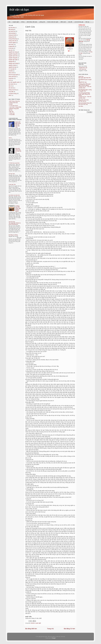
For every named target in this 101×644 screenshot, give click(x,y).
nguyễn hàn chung (13, 52)
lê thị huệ (11, 48)
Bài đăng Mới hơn (31, 629)
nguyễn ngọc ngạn (13, 60)
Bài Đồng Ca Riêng (13, 235)
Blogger (54, 638)
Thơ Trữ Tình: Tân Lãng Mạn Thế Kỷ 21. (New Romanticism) (15, 223)
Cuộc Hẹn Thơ (12, 184)
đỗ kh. (10, 95)
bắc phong (11, 29)
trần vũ (10, 86)
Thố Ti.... (11, 138)
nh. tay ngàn (12, 69)
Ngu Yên (11, 112)
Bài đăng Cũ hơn (69, 629)
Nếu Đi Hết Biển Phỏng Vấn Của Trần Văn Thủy (18, 125)
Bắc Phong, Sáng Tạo (15, 101)
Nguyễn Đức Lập (83, 68)
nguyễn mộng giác (13, 58)
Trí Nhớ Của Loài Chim (14, 163)
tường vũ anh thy (13, 90)
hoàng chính (12, 37)
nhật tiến (33, 623)
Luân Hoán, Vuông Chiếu (15, 107)
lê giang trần (12, 46)
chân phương (12, 33)
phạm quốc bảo (12, 77)
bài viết (70, 22)
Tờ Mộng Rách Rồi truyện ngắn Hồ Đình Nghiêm (18, 208)
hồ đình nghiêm (12, 43)
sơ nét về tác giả (79, 22)
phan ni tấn (11, 73)
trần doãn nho (12, 84)
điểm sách (63, 22)
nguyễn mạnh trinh (13, 56)
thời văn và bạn (19, 10)
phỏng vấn (42, 22)
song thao (11, 78)
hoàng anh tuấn (12, 35)
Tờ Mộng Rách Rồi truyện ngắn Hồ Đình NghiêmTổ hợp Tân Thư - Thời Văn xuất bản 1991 (85, 86)
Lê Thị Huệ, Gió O (14, 106)
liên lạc (87, 22)
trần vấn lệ (11, 88)
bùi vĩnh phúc (12, 28)
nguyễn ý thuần (12, 65)
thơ (9, 22)
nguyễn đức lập (12, 67)
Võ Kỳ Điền (12, 115)
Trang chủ (50, 629)
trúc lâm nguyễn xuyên (14, 82)
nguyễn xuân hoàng (13, 63)
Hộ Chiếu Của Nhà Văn (14, 195)
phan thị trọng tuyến (13, 75)
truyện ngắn (16, 22)
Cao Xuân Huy (83, 69)
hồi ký (23, 22)
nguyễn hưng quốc (13, 54)
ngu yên (11, 50)
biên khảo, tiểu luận (32, 22)
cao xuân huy (12, 31)
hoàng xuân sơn (12, 41)
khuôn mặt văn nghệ (53, 22)
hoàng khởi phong (13, 39)
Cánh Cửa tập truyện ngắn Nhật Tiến (85, 77)
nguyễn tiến (11, 61)
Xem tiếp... (81, 106)
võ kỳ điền (11, 92)
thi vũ (10, 80)
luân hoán (11, 44)
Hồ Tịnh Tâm (12, 174)
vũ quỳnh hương (13, 94)
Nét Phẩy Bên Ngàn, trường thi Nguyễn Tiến (85, 90)
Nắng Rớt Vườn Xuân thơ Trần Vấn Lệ (18, 150)
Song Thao (12, 113)
